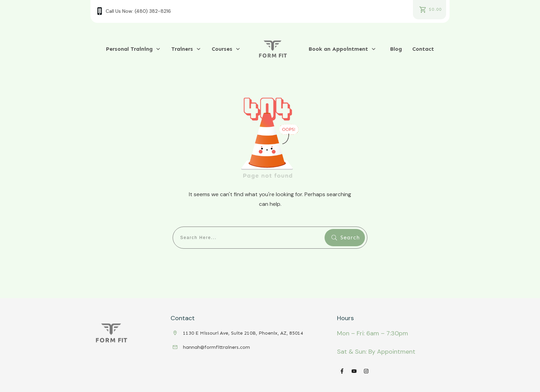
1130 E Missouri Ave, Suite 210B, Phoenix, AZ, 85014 (243, 333)
